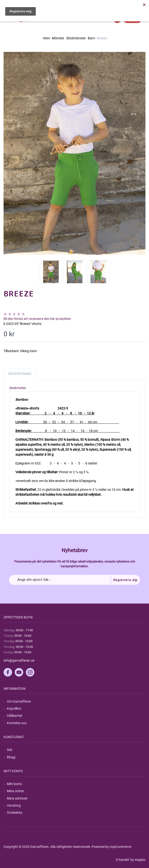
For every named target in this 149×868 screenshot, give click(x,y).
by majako (138, 860)
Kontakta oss (17, 723)
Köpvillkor (14, 709)
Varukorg (14, 805)
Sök (10, 750)
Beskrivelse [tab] (18, 388)
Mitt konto (14, 784)
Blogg (11, 757)
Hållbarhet (15, 716)
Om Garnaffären (19, 701)
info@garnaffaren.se (19, 660)
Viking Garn (28, 351)
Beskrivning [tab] (20, 374)
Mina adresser (17, 798)
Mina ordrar (16, 791)
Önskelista (15, 813)
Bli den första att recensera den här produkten (37, 319)
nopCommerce (120, 847)
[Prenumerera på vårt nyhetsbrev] (74, 580)
